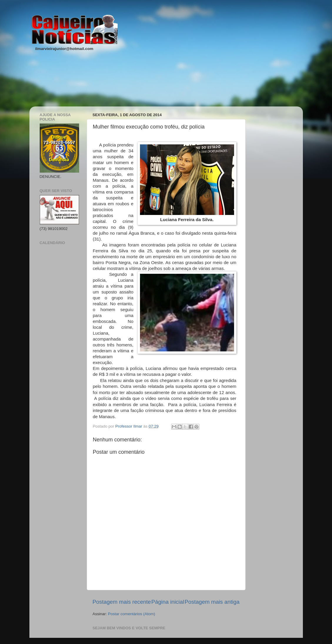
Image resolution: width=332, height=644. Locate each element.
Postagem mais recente (122, 602)
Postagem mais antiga (212, 602)
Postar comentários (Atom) (132, 614)
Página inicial (168, 602)
